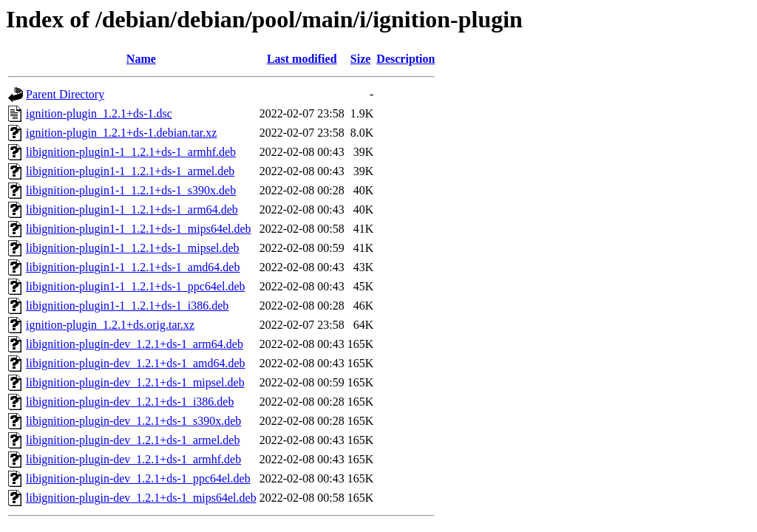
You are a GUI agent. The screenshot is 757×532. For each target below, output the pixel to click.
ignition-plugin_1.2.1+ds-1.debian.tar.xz (121, 133)
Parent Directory (65, 94)
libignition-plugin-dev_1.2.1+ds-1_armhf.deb (133, 459)
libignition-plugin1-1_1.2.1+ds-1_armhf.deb (131, 152)
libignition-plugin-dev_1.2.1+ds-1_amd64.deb (136, 363)
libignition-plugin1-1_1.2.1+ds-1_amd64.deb (133, 267)
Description (405, 59)
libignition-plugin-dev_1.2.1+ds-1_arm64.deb (135, 344)
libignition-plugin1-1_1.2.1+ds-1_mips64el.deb (139, 229)
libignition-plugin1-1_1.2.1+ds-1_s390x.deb (131, 190)
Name (141, 59)
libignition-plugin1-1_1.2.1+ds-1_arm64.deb (132, 209)
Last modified (302, 59)
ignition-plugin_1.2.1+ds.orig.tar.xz (110, 325)
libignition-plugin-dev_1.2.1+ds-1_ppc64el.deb (138, 478)
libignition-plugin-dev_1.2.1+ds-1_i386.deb (130, 402)
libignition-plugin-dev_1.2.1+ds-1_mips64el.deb (141, 498)
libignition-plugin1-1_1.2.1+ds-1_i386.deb (127, 306)
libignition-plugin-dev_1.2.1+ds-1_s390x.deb (133, 421)
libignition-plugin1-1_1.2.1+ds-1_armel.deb (130, 171)
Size (361, 59)
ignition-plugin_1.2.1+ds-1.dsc (99, 113)
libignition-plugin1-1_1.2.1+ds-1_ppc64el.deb (136, 286)
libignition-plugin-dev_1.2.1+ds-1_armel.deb (133, 440)
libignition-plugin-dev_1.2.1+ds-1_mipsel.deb (135, 382)
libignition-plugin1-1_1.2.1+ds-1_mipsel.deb (133, 248)
